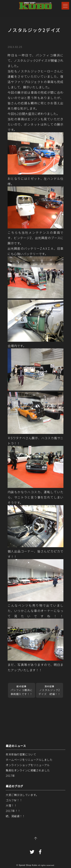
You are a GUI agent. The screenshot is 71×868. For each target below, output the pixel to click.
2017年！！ (13, 811)
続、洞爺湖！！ (15, 816)
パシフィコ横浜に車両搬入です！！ (22, 690)
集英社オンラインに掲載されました (28, 770)
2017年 (10, 776)
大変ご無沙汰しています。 (22, 795)
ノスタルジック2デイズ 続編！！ (50, 690)
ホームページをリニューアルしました (29, 760)
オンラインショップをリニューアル (28, 765)
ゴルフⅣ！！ (14, 800)
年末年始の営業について (21, 754)
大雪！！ (11, 805)
